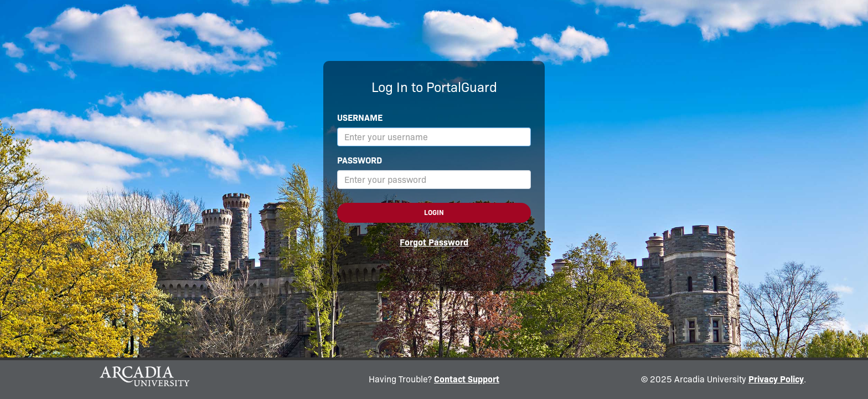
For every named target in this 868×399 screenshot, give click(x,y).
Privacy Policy (776, 379)
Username (360, 118)
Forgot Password (434, 242)
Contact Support (467, 379)
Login (434, 213)
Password (360, 160)
